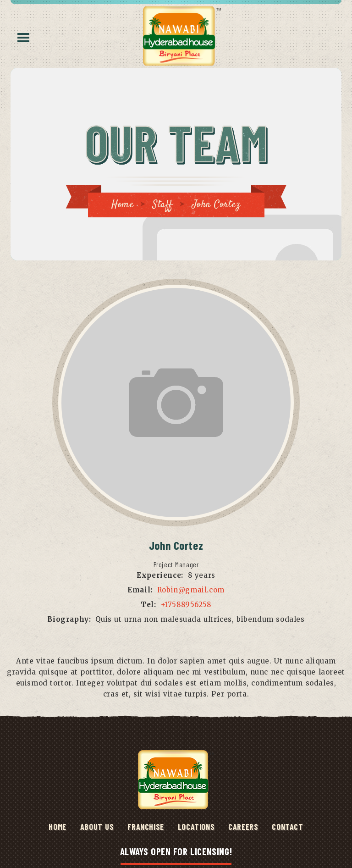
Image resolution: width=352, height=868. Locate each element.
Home (122, 205)
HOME (57, 827)
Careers (243, 827)
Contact (287, 827)
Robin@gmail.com (191, 590)
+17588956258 (186, 605)
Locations (196, 827)
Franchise (146, 827)
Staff (163, 205)
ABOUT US (97, 827)
